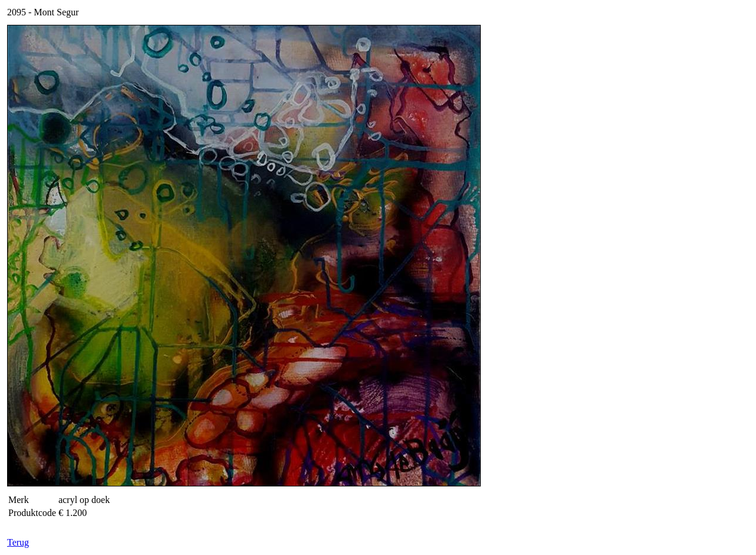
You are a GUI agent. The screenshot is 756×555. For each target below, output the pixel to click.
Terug (18, 542)
